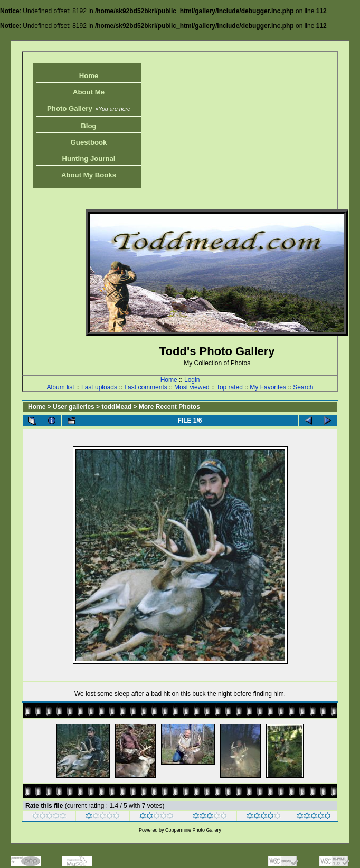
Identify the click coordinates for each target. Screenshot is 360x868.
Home (89, 76)
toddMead (116, 407)
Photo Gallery (89, 108)
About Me (89, 92)
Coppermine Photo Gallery (193, 830)
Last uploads (99, 387)
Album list (61, 387)
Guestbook (89, 142)
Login (192, 380)
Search (303, 387)
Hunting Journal (88, 159)
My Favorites (268, 387)
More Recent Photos (169, 407)
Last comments (145, 387)
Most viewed (192, 387)
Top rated (230, 387)
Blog (88, 126)
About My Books (89, 175)
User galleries (74, 407)
